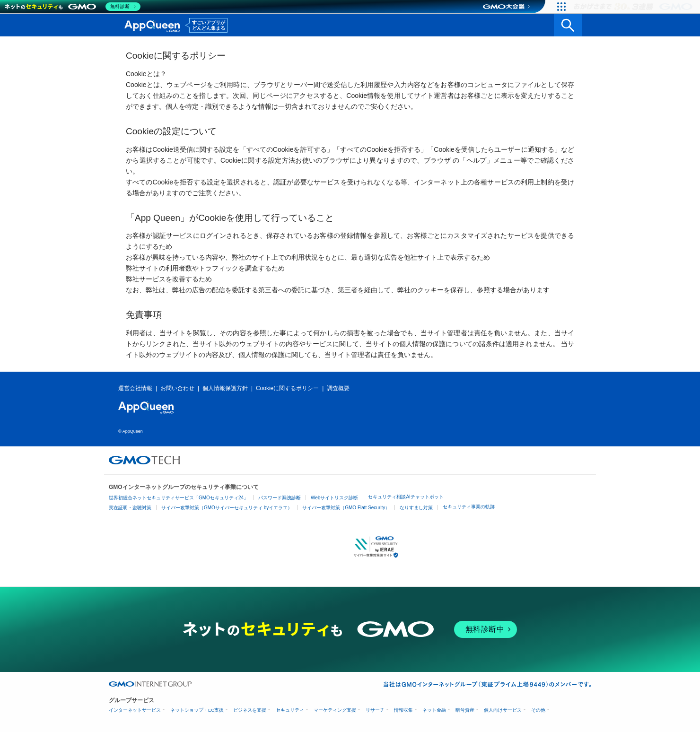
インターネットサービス (135, 710)
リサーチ (375, 710)
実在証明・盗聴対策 (130, 508)
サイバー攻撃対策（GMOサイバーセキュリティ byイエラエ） (227, 508)
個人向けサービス (503, 710)
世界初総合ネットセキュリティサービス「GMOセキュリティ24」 (179, 498)
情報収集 (403, 710)
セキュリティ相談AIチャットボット (406, 497)
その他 (538, 710)
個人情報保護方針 (225, 388)
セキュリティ (290, 710)
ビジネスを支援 (250, 710)
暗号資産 (465, 710)
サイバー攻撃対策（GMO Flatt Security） (346, 508)
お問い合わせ (177, 388)
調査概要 (338, 388)
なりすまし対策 (416, 508)
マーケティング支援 (335, 710)
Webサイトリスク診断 (334, 498)
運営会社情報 (135, 388)
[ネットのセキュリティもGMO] (73, 7)
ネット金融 (434, 710)
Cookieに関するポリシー (287, 388)
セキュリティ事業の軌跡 (469, 507)
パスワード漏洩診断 (280, 498)
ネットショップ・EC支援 (197, 710)
